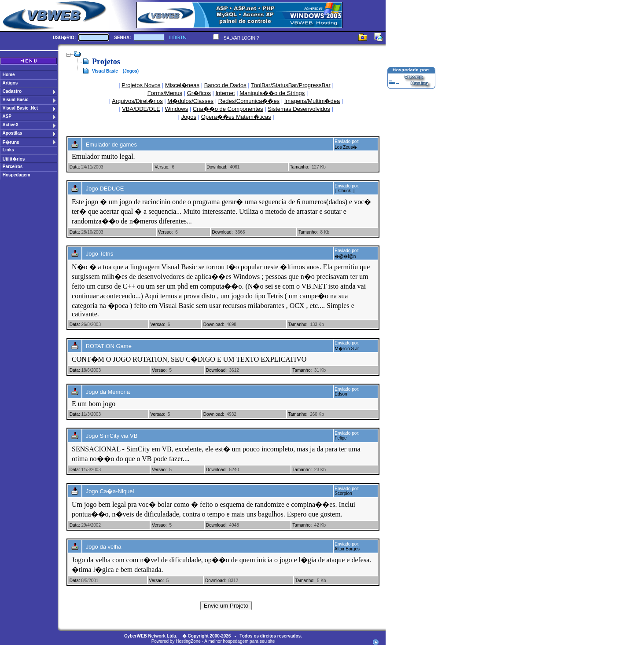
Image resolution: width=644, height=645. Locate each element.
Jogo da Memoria (108, 392)
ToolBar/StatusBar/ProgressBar (291, 85)
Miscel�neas (182, 85)
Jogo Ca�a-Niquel (110, 491)
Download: (217, 167)
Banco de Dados (225, 85)
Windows (177, 109)
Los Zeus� (346, 147)
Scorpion (343, 493)
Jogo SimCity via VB (112, 436)
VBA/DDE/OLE (141, 109)
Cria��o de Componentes (228, 109)
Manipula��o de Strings (272, 93)
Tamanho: (300, 167)
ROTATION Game (109, 346)
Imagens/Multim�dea (312, 101)
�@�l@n (345, 256)
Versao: (162, 167)
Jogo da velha (104, 547)
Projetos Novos (141, 85)
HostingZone (188, 641)
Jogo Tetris (100, 254)
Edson (341, 394)
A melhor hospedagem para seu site (239, 641)
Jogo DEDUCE (105, 189)
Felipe (340, 438)
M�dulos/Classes (190, 101)
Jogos (189, 117)
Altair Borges (347, 549)
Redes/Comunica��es (249, 101)
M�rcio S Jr (347, 349)
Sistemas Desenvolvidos (299, 109)
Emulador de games (111, 145)
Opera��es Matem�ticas (236, 117)
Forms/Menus (165, 93)
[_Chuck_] (344, 191)
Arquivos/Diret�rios (137, 101)
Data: (75, 167)
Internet (225, 93)
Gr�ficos (199, 93)
